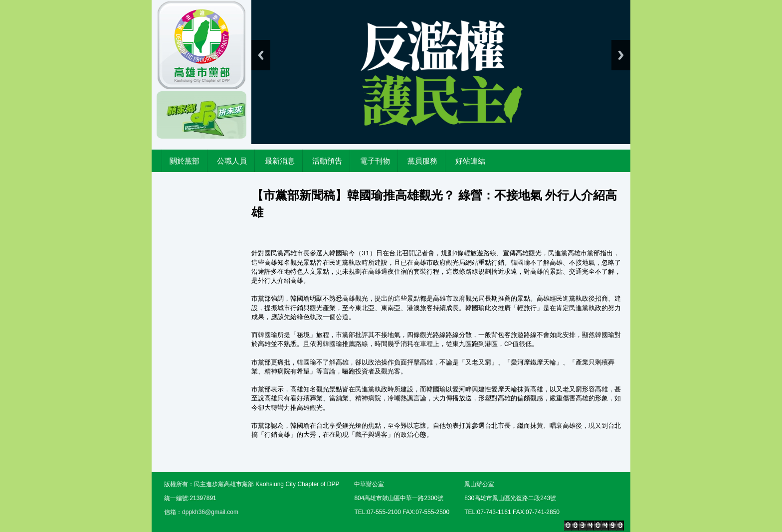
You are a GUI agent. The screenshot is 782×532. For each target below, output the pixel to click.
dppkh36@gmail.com (210, 512)
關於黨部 (185, 161)
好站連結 (470, 161)
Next (621, 55)
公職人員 (232, 161)
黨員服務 (422, 161)
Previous (261, 55)
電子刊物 (375, 161)
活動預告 (327, 161)
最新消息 (280, 161)
